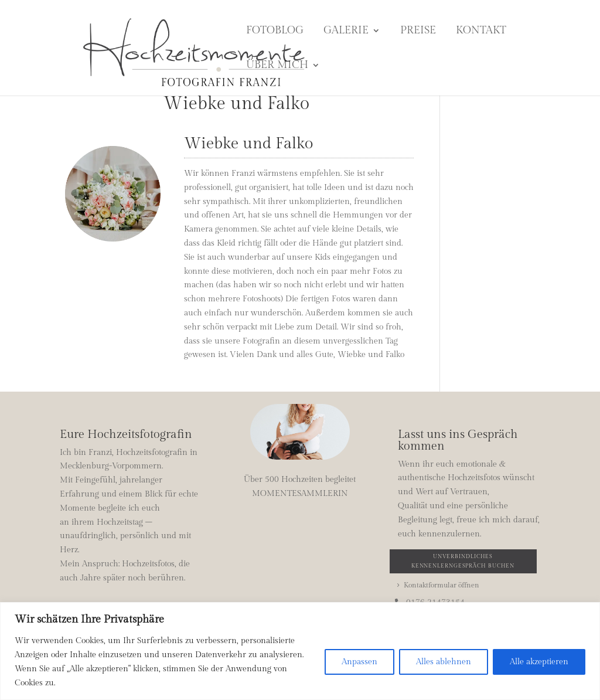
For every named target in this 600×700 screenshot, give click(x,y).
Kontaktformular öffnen (442, 585)
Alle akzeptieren (539, 662)
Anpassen (359, 662)
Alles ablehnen (444, 662)
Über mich (277, 66)
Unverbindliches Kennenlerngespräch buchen (463, 561)
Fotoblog (275, 31)
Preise (418, 31)
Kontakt (481, 31)
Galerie (346, 31)
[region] (300, 651)
